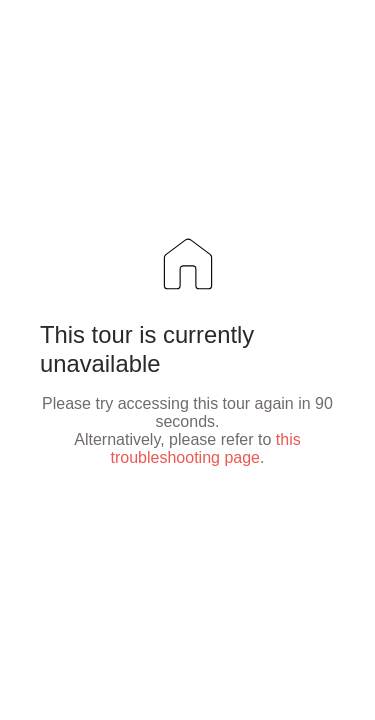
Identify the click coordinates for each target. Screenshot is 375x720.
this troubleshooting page (206, 448)
